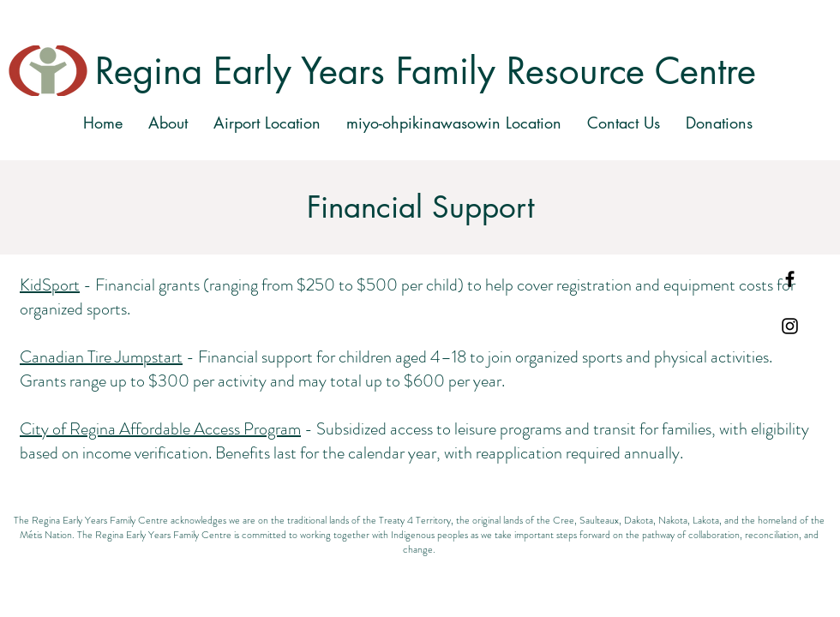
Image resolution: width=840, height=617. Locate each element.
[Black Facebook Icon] (790, 279)
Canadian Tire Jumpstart (101, 357)
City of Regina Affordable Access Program (160, 429)
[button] (267, 123)
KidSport (50, 285)
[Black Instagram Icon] (790, 326)
